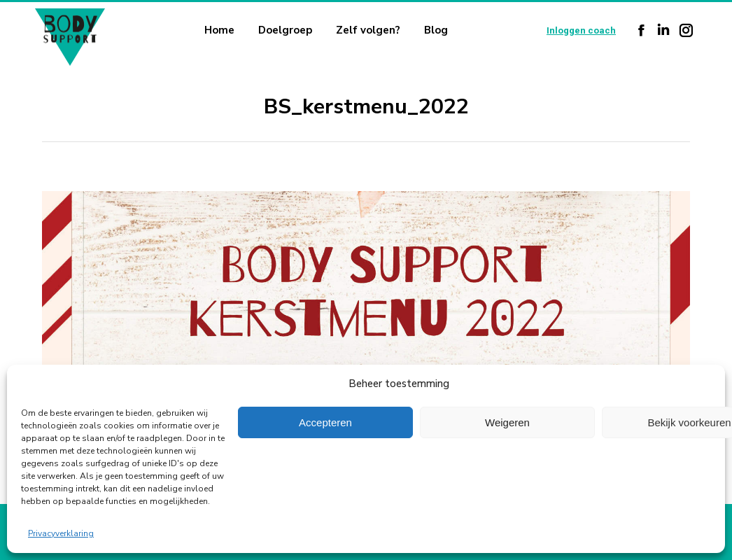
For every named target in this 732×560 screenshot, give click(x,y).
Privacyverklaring (61, 533)
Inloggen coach (581, 30)
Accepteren (325, 422)
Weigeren (507, 422)
